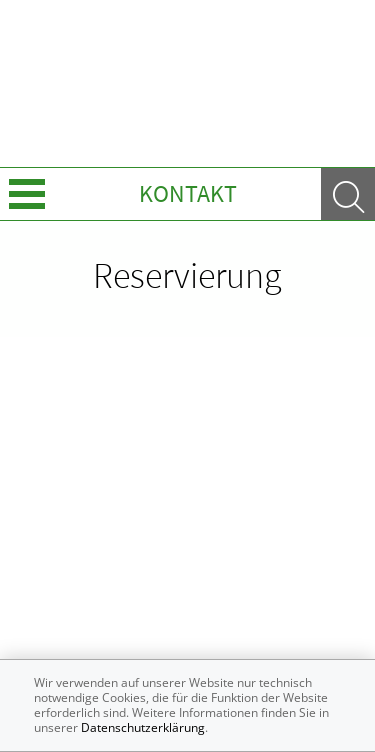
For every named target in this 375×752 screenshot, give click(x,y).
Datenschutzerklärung (143, 727)
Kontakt (188, 193)
